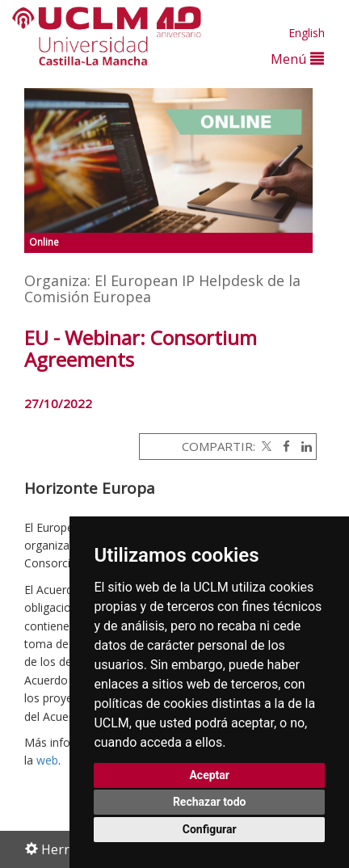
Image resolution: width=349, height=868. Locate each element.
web (47, 760)
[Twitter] (265, 446)
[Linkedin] (303, 446)
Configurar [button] (210, 829)
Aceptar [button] (209, 775)
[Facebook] (282, 446)
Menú (297, 59)
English (307, 33)
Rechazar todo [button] (210, 802)
